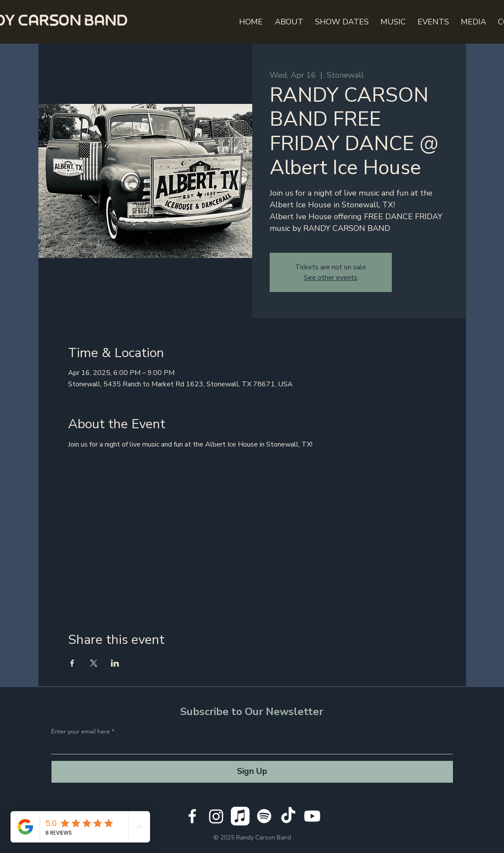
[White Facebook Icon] (192, 816)
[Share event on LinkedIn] (115, 663)
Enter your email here (81, 731)
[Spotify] (264, 816)
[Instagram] (216, 816)
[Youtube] (312, 816)
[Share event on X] (94, 663)
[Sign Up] (252, 772)
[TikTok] (288, 816)
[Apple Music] (240, 816)
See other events (331, 278)
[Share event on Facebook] (72, 663)
